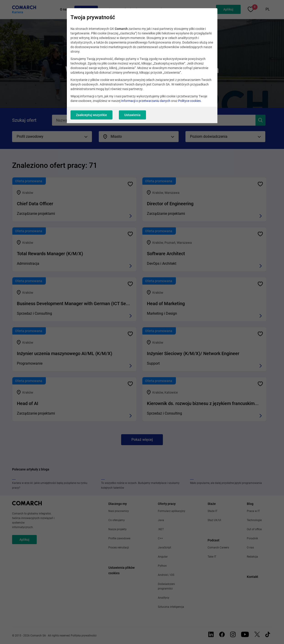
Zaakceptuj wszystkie (91, 115)
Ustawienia (132, 115)
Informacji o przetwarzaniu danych (146, 101)
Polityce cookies (189, 101)
